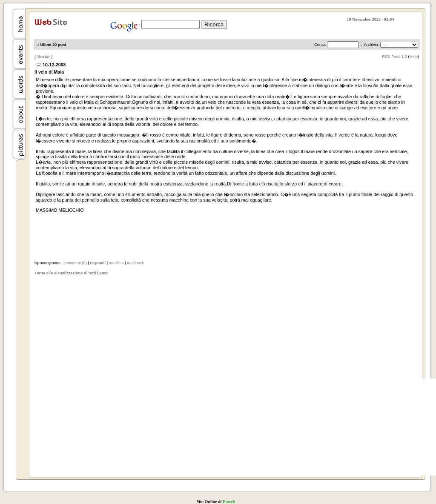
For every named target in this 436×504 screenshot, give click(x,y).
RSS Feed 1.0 (394, 57)
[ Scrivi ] (43, 57)
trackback (135, 263)
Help (414, 57)
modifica (116, 263)
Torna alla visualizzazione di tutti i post (71, 273)
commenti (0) (75, 263)
